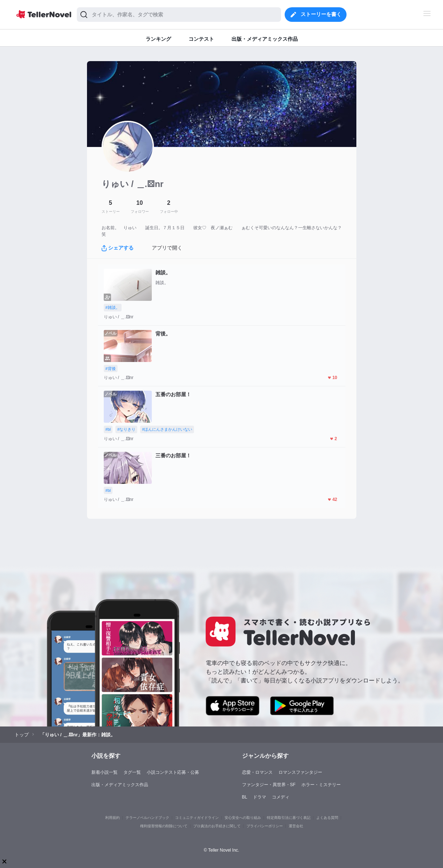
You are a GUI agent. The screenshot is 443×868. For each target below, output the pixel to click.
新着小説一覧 (104, 772)
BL (245, 797)
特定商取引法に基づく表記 (289, 818)
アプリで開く (167, 248)
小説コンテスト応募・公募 (173, 772)
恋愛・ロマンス (257, 772)
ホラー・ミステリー (321, 785)
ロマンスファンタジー (300, 772)
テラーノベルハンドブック (147, 818)
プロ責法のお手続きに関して (217, 826)
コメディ (281, 797)
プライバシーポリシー (265, 826)
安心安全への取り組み (243, 818)
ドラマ (260, 797)
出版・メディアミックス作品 (120, 785)
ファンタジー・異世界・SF (269, 785)
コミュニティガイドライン (197, 818)
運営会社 (296, 826)
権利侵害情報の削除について (164, 826)
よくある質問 (327, 818)
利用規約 (112, 818)
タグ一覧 (132, 772)
